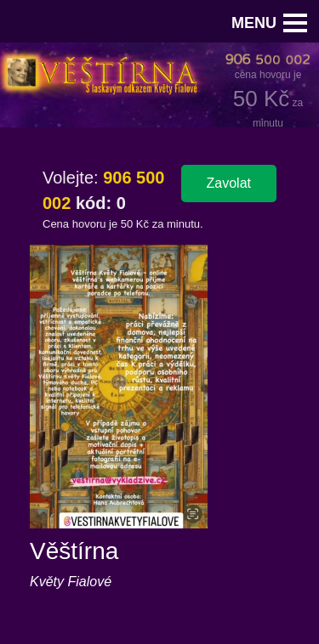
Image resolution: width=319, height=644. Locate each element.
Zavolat (229, 183)
